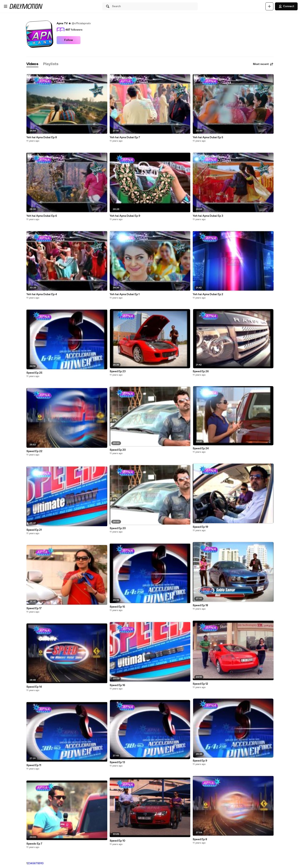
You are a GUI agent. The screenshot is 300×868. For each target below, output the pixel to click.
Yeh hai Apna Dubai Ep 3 (208, 216)
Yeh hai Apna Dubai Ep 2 (208, 294)
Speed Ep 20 (118, 450)
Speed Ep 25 (34, 373)
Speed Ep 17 (34, 608)
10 (42, 863)
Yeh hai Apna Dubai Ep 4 (42, 294)
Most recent (263, 64)
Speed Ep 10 (117, 841)
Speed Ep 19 (200, 527)
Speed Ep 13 (117, 762)
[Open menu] (6, 6)
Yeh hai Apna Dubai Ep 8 (42, 137)
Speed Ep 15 (117, 607)
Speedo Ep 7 (34, 844)
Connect (286, 6)
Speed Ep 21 (34, 530)
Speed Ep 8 (200, 839)
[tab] (32, 64)
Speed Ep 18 (200, 605)
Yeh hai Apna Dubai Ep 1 (125, 294)
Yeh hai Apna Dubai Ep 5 (208, 137)
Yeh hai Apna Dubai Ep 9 (125, 216)
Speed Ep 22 (34, 451)
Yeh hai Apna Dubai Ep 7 (125, 137)
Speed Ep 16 (117, 685)
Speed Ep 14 (34, 687)
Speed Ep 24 (201, 448)
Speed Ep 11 (34, 765)
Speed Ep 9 (200, 761)
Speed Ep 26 (201, 371)
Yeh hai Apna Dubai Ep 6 (42, 216)
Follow (69, 40)
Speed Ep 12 (200, 684)
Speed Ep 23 (118, 371)
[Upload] (269, 6)
